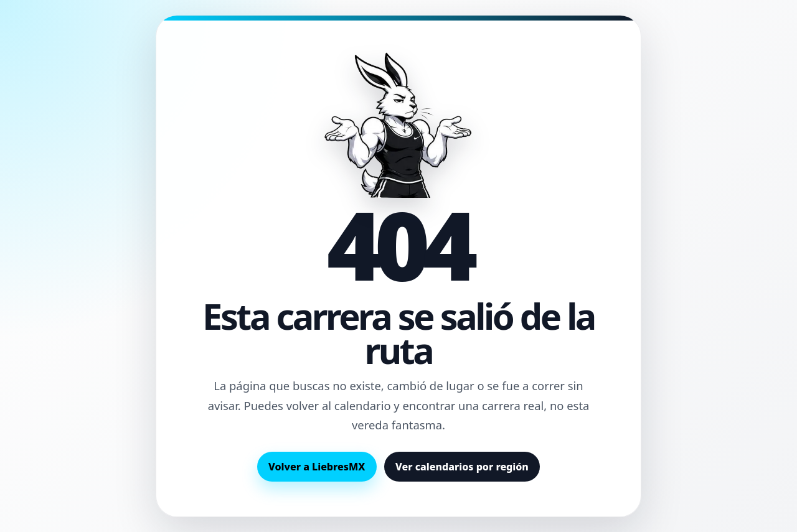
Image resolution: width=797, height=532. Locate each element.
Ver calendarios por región (462, 467)
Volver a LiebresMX (317, 467)
